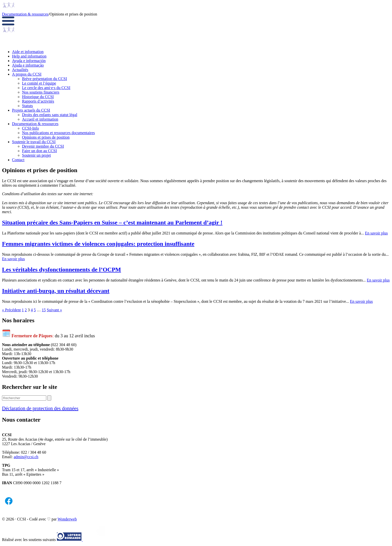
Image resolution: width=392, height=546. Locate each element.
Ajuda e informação (28, 65)
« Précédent (11, 310)
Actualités (20, 70)
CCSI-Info (30, 128)
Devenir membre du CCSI (43, 146)
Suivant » (54, 310)
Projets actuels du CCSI (31, 110)
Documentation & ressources (25, 14)
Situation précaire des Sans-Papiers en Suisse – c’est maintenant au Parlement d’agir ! (112, 222)
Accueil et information (40, 119)
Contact (18, 160)
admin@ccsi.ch (26, 457)
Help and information (29, 56)
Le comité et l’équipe (39, 83)
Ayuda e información (29, 61)
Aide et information (28, 52)
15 (44, 310)
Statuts (27, 106)
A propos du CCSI (27, 74)
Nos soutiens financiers (41, 92)
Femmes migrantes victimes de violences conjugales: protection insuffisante (98, 244)
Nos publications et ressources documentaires (58, 133)
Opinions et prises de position (46, 137)
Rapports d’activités (38, 101)
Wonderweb (67, 519)
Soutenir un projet (36, 155)
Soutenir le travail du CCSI (34, 142)
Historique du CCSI (38, 97)
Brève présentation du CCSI (44, 79)
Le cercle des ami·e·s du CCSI (46, 88)
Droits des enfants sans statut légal (50, 115)
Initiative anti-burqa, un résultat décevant (56, 291)
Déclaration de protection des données (40, 408)
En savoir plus (376, 233)
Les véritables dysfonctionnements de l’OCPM (61, 269)
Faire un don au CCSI (39, 151)
